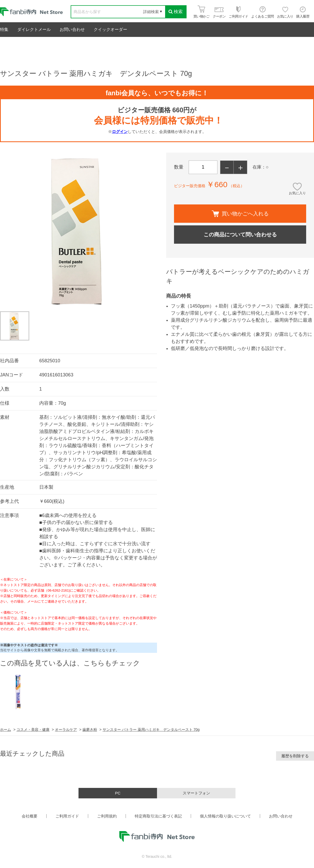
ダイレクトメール (34, 29)
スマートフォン (196, 793)
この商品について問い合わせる (240, 235)
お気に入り (297, 193)
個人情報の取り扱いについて (225, 816)
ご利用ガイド (67, 816)
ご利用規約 (107, 816)
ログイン (120, 132)
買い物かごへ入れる (240, 214)
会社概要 (30, 816)
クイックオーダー (110, 29)
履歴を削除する (295, 756)
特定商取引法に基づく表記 (158, 816)
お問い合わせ (72, 29)
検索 (176, 12)
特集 (4, 29)
